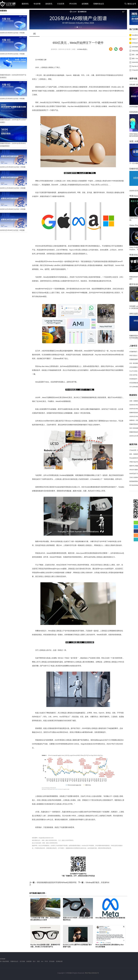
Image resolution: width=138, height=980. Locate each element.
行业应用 (61, 4)
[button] (75, 27)
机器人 (85, 49)
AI (78, 49)
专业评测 (37, 4)
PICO (46, 961)
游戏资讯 (49, 4)
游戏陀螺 (29, 961)
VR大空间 (73, 4)
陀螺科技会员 (99, 4)
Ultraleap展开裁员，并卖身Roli (94, 882)
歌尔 (34, 961)
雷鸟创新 (52, 961)
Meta (81, 49)
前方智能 (22, 961)
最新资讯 (25, 4)
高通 (38, 961)
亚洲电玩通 (59, 961)
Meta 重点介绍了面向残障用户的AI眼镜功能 (110, 918)
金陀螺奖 (85, 4)
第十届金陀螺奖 (5, 961)
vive (42, 961)
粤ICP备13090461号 (92, 973)
